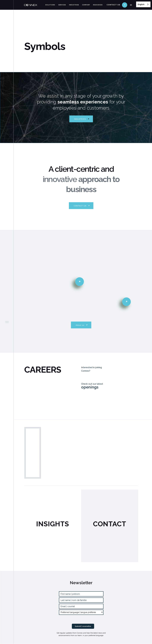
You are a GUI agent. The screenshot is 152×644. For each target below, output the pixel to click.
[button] (131, 5)
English (141, 4)
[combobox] (143, 4)
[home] (34, 5)
